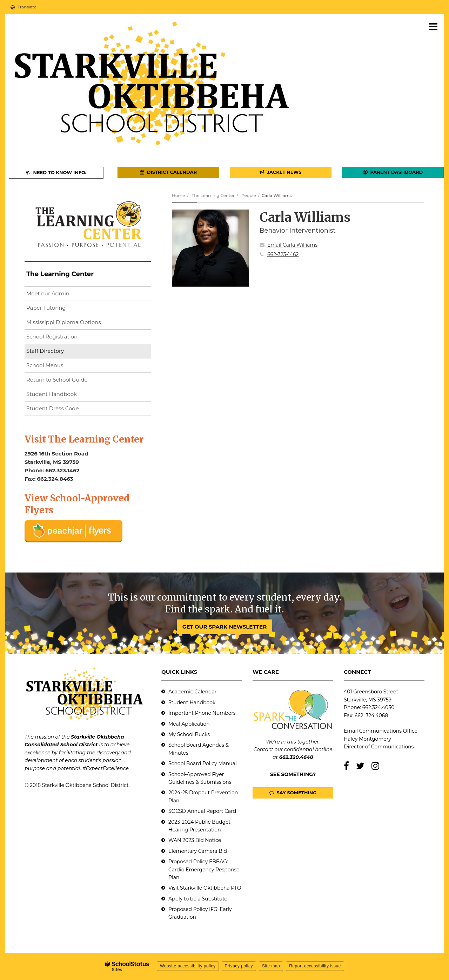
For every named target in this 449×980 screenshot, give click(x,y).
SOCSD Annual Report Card (202, 811)
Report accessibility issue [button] (315, 966)
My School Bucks (189, 734)
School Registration (52, 337)
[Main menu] (433, 26)
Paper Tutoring (46, 308)
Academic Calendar (192, 692)
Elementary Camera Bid (198, 851)
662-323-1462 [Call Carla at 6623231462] (283, 254)
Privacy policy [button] (239, 966)
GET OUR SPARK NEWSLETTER (224, 627)
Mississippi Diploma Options (64, 322)
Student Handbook (52, 394)
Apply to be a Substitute (198, 899)
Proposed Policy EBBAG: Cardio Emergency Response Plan (204, 869)
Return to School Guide (57, 380)
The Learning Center (213, 195)
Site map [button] (271, 966)
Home (178, 195)
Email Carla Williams (292, 245)
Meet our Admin (48, 293)
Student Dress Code (53, 408)
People (249, 195)
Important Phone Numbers (202, 713)
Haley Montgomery (367, 739)
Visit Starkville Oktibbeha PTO (205, 888)
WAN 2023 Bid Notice (195, 840)
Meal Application (189, 724)
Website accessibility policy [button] (188, 966)
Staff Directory (45, 351)
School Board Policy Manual (203, 763)
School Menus (45, 365)
